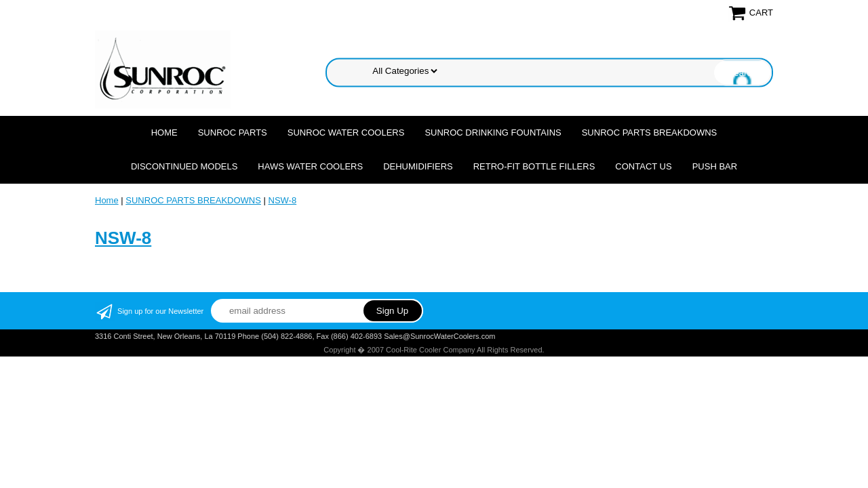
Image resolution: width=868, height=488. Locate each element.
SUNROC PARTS (233, 133)
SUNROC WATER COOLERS (346, 133)
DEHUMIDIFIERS (418, 166)
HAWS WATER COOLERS (310, 166)
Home (164, 133)
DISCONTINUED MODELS (184, 166)
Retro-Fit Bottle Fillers (534, 166)
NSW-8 (283, 200)
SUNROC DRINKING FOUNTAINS (493, 133)
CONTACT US (643, 166)
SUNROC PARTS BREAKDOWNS (650, 133)
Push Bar (715, 166)
